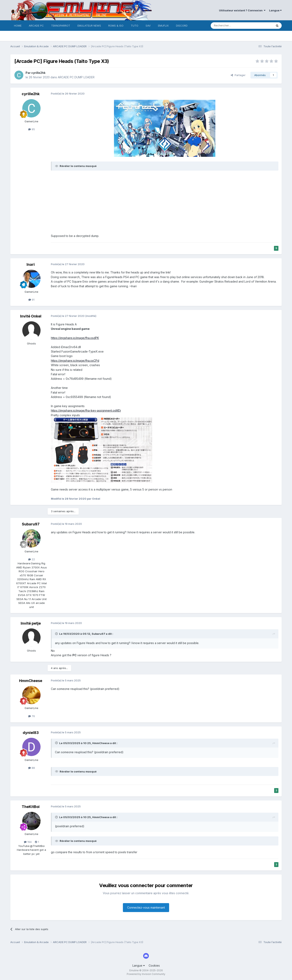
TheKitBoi (31, 807)
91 (31, 300)
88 (32, 768)
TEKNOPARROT (61, 26)
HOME (18, 26)
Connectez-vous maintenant (146, 907)
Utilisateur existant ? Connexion (242, 10)
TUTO (135, 26)
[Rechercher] (233, 26)
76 (32, 716)
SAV (148, 26)
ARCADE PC (36, 26)
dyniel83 (31, 733)
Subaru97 (31, 524)
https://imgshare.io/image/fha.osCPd (75, 361)
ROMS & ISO (116, 26)
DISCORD (182, 26)
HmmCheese (31, 681)
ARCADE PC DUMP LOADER (76, 77)
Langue (275, 10)
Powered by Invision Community (146, 974)
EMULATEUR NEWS (89, 26)
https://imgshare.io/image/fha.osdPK (75, 338)
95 (32, 129)
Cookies (154, 965)
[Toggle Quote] (57, 634)
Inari (31, 264)
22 (32, 559)
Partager (238, 75)
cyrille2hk (38, 73)
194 (28, 842)
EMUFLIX (163, 26)
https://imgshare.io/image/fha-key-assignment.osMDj (86, 410)
